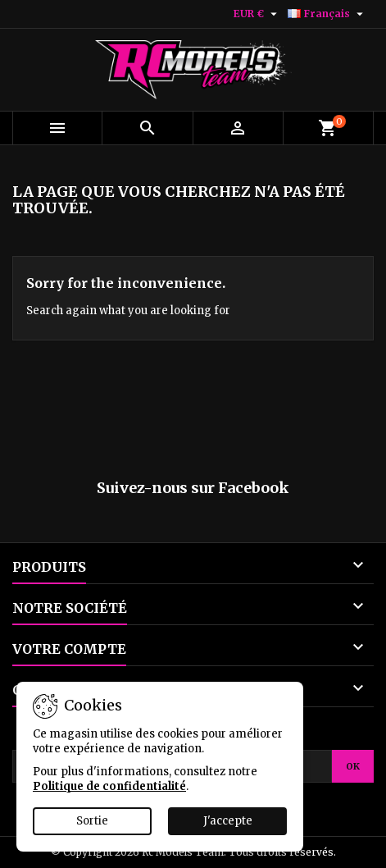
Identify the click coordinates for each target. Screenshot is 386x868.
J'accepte (228, 821)
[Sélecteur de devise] (257, 14)
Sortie (92, 821)
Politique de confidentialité (109, 786)
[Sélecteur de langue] (327, 14)
